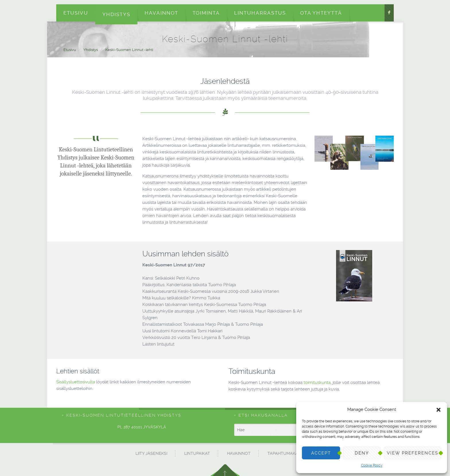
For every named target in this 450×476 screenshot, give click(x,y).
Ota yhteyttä (321, 13)
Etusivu (76, 13)
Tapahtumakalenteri (291, 453)
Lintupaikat (197, 453)
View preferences (413, 453)
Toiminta (206, 13)
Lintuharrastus (260, 13)
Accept (321, 453)
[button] (439, 410)
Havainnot (161, 13)
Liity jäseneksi (151, 453)
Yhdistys (116, 14)
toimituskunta (317, 383)
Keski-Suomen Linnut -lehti (129, 50)
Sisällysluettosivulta (76, 382)
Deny (362, 453)
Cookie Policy (372, 465)
